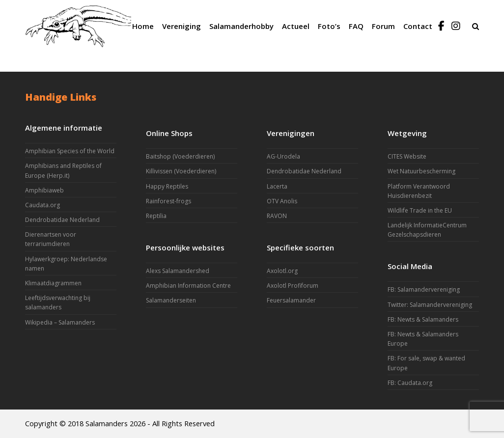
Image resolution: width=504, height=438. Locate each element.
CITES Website (407, 156)
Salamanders (107, 423)
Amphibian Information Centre (188, 286)
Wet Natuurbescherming (421, 171)
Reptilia (156, 216)
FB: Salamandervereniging (424, 289)
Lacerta (277, 186)
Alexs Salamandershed (178, 271)
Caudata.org (42, 205)
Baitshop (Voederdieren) (180, 156)
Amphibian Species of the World (70, 151)
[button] (476, 26)
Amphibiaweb (44, 190)
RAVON (277, 216)
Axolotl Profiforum (293, 286)
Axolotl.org (282, 271)
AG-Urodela (283, 156)
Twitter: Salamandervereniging (430, 305)
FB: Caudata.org (410, 383)
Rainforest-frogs (168, 201)
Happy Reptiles (167, 186)
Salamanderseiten (171, 300)
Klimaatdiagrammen (53, 283)
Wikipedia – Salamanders (60, 322)
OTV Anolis (282, 201)
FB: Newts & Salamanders (423, 319)
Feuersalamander (291, 300)
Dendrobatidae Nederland (62, 220)
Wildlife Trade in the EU (420, 210)
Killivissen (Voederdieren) (181, 171)
